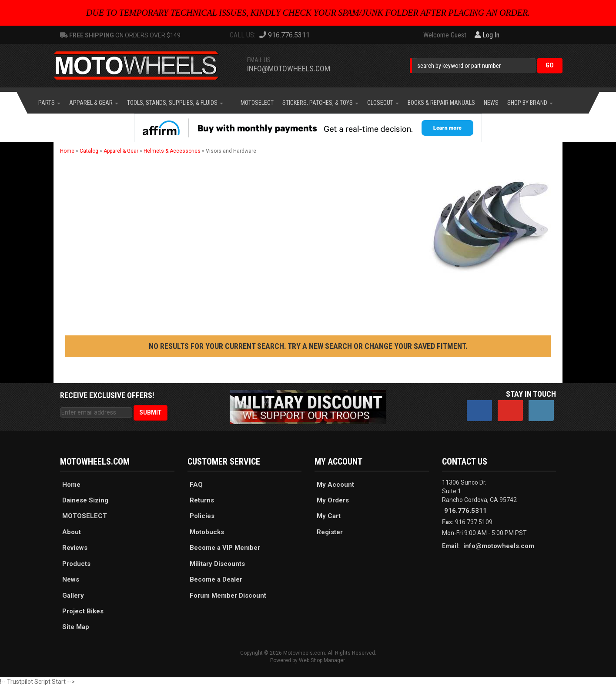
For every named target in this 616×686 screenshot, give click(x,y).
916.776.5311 (465, 511)
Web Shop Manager (322, 660)
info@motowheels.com (289, 69)
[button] (486, 65)
